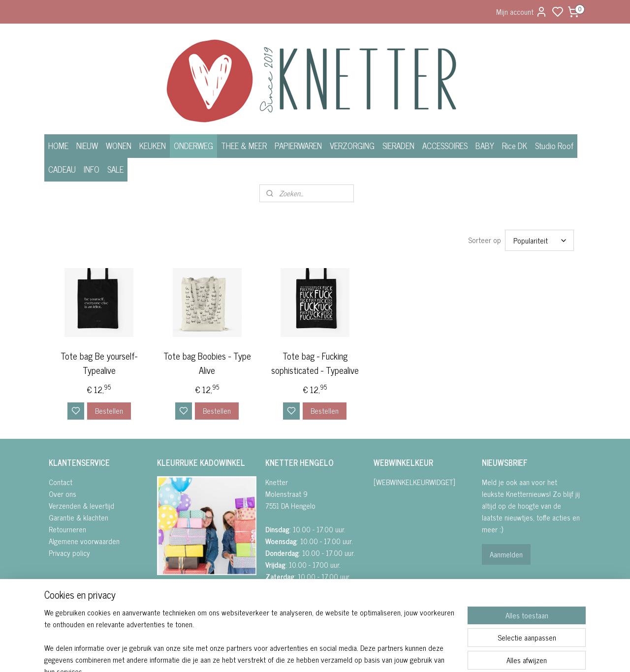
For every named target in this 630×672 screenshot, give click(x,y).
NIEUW (87, 146)
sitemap (350, 654)
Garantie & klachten (79, 517)
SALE (115, 169)
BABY (485, 146)
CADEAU (62, 169)
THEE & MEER (244, 146)
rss (365, 654)
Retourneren (67, 529)
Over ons (63, 494)
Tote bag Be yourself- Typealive (99, 363)
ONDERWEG (193, 146)
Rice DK (515, 146)
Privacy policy (69, 553)
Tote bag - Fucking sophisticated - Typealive (315, 363)
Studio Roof (554, 146)
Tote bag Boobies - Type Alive (207, 363)
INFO (92, 169)
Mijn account (522, 12)
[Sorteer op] (539, 240)
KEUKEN (153, 146)
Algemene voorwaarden (84, 541)
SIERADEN (398, 146)
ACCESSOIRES (445, 146)
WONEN (119, 146)
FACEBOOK (177, 593)
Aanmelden (506, 554)
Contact (61, 482)
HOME (58, 146)
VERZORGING (352, 146)
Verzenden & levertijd (81, 505)
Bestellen (109, 411)
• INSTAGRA (174, 604)
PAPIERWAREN (298, 146)
